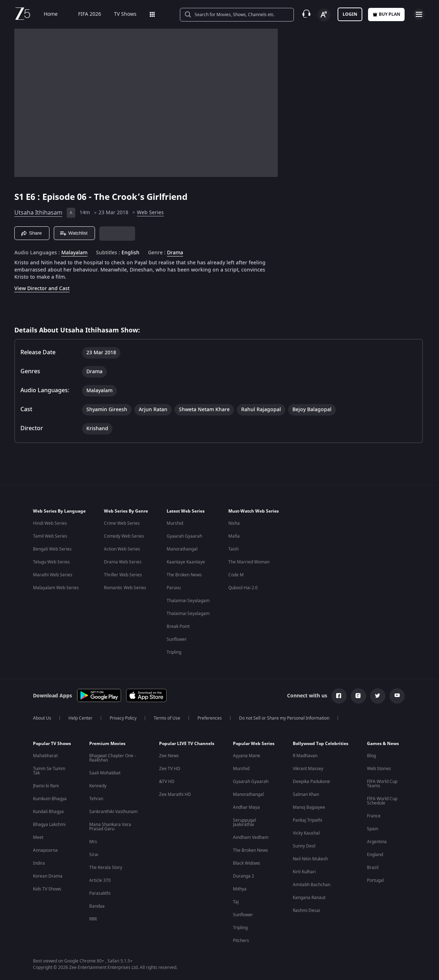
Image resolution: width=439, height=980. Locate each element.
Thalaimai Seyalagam (188, 601)
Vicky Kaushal (306, 833)
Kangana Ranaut (309, 898)
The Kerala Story (106, 868)
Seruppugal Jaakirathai (244, 822)
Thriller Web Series (123, 575)
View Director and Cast (42, 289)
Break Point (178, 626)
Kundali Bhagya (48, 812)
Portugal (375, 880)
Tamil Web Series (50, 536)
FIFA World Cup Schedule (382, 801)
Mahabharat (45, 756)
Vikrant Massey (308, 769)
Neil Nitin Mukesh (310, 859)
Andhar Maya (246, 807)
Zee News (169, 756)
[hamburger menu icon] (419, 14)
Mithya (240, 889)
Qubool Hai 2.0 (243, 588)
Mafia (234, 536)
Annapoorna (45, 850)
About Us (42, 718)
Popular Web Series (254, 744)
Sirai (94, 855)
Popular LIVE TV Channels (187, 744)
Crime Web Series (122, 523)
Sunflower (177, 639)
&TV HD (167, 782)
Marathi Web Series (53, 575)
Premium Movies (107, 744)
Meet (38, 837)
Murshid (175, 523)
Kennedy (98, 786)
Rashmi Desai (306, 911)
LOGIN (350, 14)
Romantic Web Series (125, 588)
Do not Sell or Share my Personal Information (284, 718)
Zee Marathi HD (175, 794)
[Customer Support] (306, 14)
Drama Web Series (123, 562)
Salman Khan (306, 794)
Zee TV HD (170, 769)
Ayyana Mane (247, 756)
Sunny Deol (304, 846)
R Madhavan (305, 756)
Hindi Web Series (50, 523)
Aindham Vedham (251, 837)
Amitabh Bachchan (312, 885)
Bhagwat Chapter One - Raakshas (113, 758)
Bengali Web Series (52, 549)
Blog (371, 756)
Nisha (234, 523)
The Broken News (184, 575)
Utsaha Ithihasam (38, 213)
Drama (175, 253)
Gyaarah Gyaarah (184, 536)
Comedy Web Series (124, 536)
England (375, 855)
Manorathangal (182, 549)
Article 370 (100, 880)
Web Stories (379, 769)
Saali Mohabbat (105, 773)
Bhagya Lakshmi (49, 825)
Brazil (373, 868)
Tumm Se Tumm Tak (49, 771)
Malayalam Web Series (56, 588)
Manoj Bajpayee (309, 807)
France (374, 816)
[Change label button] (324, 15)
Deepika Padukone (311, 782)
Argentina (377, 842)
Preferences (210, 718)
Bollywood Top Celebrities (321, 744)
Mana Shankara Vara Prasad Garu (110, 827)
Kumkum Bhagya (50, 799)
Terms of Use (167, 718)
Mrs (93, 842)
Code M (236, 575)
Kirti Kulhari (304, 872)
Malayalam (74, 253)
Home (46, 14)
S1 (20, 197)
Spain (373, 829)
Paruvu (174, 588)
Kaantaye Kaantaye (186, 562)
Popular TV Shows (52, 744)
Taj (236, 902)
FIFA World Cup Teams (382, 784)
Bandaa (97, 906)
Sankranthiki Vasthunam (113, 812)
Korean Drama (48, 876)
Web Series (150, 213)
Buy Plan (386, 14)
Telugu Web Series (51, 562)
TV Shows (120, 14)
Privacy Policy (123, 718)
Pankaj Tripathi (307, 820)
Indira (39, 863)
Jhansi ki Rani (46, 786)
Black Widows (247, 863)
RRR (93, 919)
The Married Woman (249, 562)
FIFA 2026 (81, 14)
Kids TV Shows (47, 889)
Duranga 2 (244, 876)
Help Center (80, 718)
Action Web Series (122, 549)
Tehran (96, 799)
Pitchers (241, 941)
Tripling (174, 652)
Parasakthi (100, 893)
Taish (233, 549)
